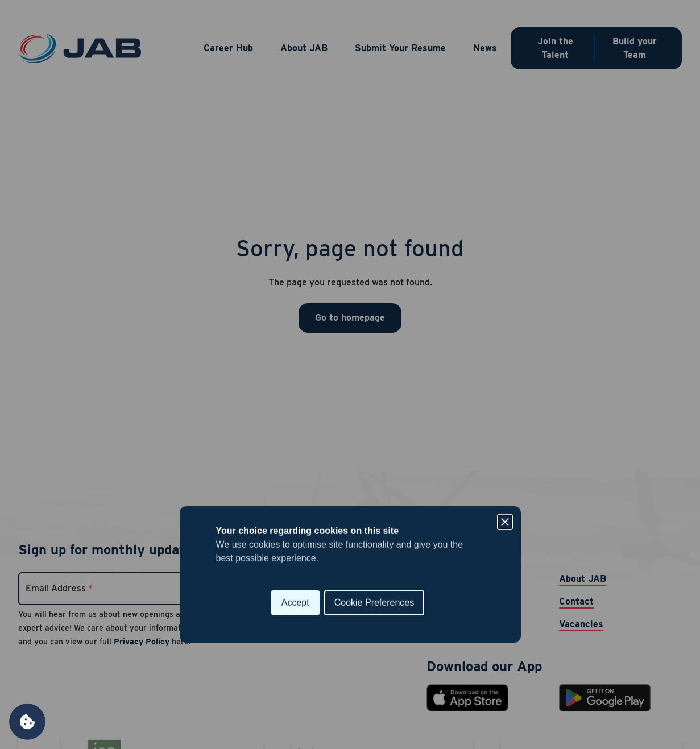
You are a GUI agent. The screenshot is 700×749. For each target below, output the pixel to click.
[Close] (505, 322)
